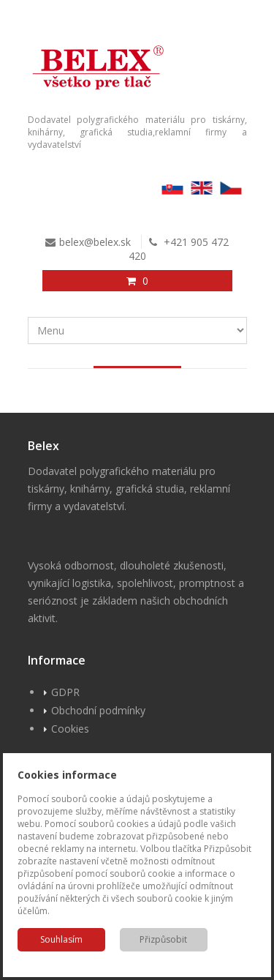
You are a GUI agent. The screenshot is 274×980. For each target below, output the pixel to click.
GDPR (65, 692)
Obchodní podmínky (98, 710)
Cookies (70, 729)
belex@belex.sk (95, 242)
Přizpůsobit (163, 939)
